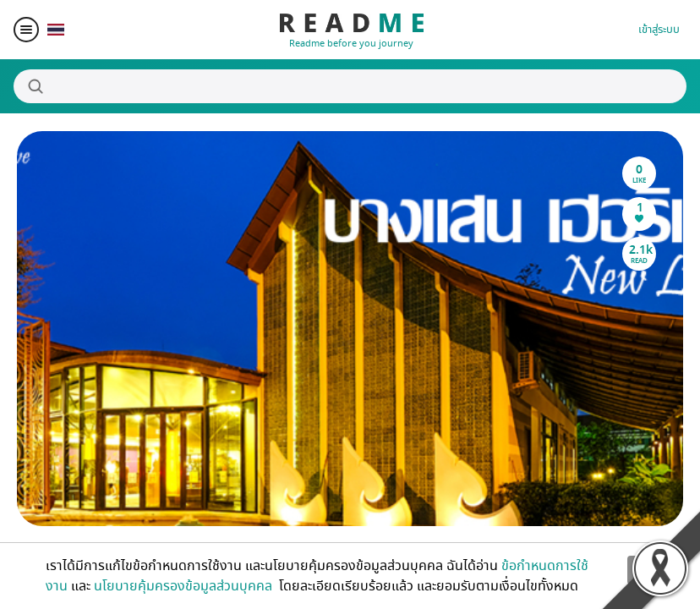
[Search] (350, 86)
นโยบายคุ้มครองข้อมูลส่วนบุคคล (185, 586)
